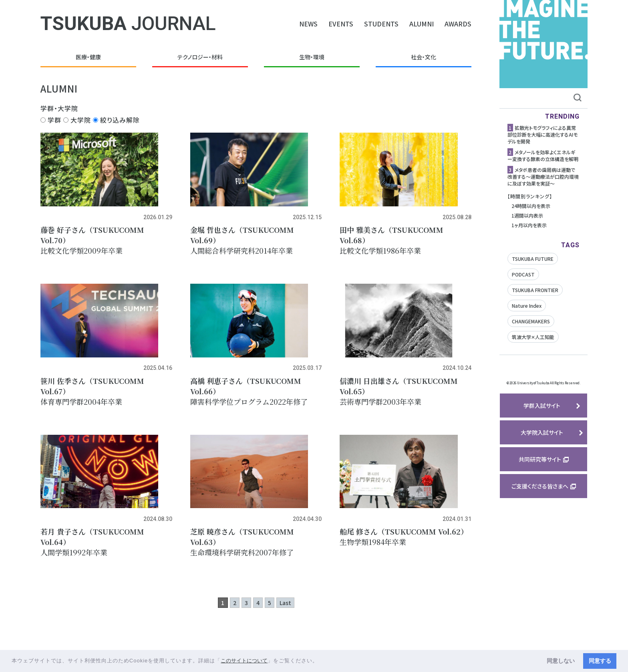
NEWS (308, 24)
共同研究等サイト (540, 459)
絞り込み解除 (116, 120)
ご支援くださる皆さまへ (540, 486)
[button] (321, 661)
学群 (51, 120)
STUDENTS (381, 24)
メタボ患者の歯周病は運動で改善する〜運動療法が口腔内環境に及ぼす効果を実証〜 (543, 177)
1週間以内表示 (527, 215)
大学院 (77, 120)
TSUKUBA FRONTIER (535, 290)
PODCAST (523, 274)
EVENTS (341, 24)
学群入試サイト (542, 406)
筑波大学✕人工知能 (533, 337)
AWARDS (458, 24)
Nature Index (527, 306)
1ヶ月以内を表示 (529, 225)
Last (285, 631)
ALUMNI (422, 24)
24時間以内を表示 (531, 206)
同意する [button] (600, 661)
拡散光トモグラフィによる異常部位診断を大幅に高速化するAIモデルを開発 (542, 134)
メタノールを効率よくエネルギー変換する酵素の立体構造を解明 (543, 155)
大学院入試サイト (542, 432)
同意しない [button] (561, 661)
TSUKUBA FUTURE (533, 259)
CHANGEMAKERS (531, 321)
